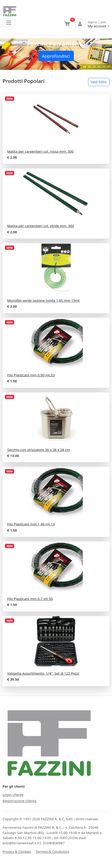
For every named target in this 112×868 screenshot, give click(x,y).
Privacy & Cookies (17, 851)
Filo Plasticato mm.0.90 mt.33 (31, 375)
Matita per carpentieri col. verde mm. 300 (41, 226)
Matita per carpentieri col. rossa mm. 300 (40, 151)
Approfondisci (56, 56)
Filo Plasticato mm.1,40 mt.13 (31, 524)
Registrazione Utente (19, 801)
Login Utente (13, 795)
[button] (8, 54)
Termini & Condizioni (52, 851)
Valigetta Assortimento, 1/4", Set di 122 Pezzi (43, 673)
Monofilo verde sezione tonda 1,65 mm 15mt (43, 300)
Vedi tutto (99, 82)
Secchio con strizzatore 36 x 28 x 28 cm (39, 450)
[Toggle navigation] (9, 23)
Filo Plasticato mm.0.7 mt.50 (30, 599)
